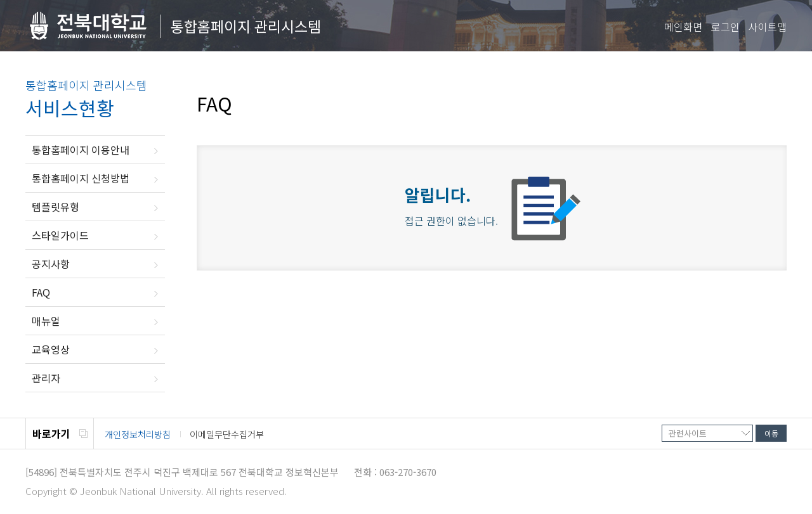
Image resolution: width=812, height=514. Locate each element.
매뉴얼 (46, 321)
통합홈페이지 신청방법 (81, 178)
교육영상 (51, 349)
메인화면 (683, 27)
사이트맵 (768, 27)
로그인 (725, 27)
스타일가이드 (60, 235)
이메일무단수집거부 (227, 434)
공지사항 (51, 264)
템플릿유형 (56, 207)
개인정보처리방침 (138, 434)
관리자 (46, 378)
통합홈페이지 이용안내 (81, 150)
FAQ (41, 292)
